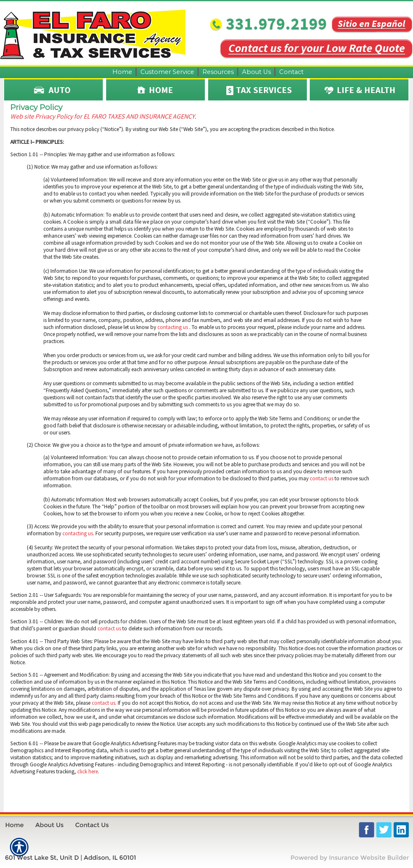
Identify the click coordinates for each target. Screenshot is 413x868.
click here (88, 771)
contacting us (173, 327)
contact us (322, 478)
